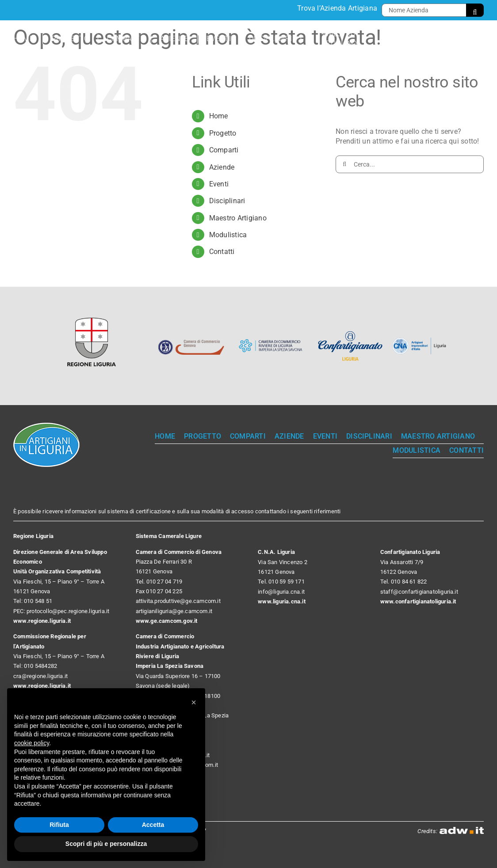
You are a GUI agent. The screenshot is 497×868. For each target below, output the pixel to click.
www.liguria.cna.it (282, 601)
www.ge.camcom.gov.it (167, 621)
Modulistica (228, 235)
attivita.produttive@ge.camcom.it (178, 601)
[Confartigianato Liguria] (350, 332)
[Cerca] (475, 10)
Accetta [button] (153, 825)
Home (219, 116)
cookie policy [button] (32, 743)
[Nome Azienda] (424, 10)
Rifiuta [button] (59, 825)
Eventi (219, 184)
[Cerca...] (410, 164)
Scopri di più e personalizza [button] (106, 844)
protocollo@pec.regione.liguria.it (68, 611)
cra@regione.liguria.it (40, 676)
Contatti (222, 252)
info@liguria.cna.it (281, 592)
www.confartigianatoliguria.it (418, 601)
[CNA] (421, 341)
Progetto (223, 133)
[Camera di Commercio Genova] (191, 332)
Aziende (222, 167)
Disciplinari (227, 201)
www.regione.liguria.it (42, 621)
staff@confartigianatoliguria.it (419, 592)
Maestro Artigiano (238, 218)
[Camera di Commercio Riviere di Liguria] (271, 332)
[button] (194, 702)
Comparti (224, 150)
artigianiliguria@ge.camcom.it (174, 611)
